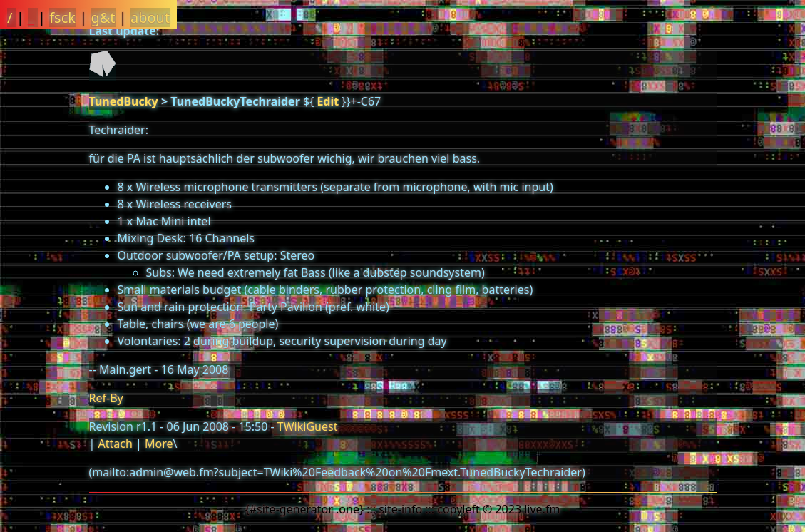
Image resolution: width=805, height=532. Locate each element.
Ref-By (106, 398)
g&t (103, 17)
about (150, 17)
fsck (62, 17)
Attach (115, 444)
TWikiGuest (308, 426)
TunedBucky (124, 101)
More (159, 444)
